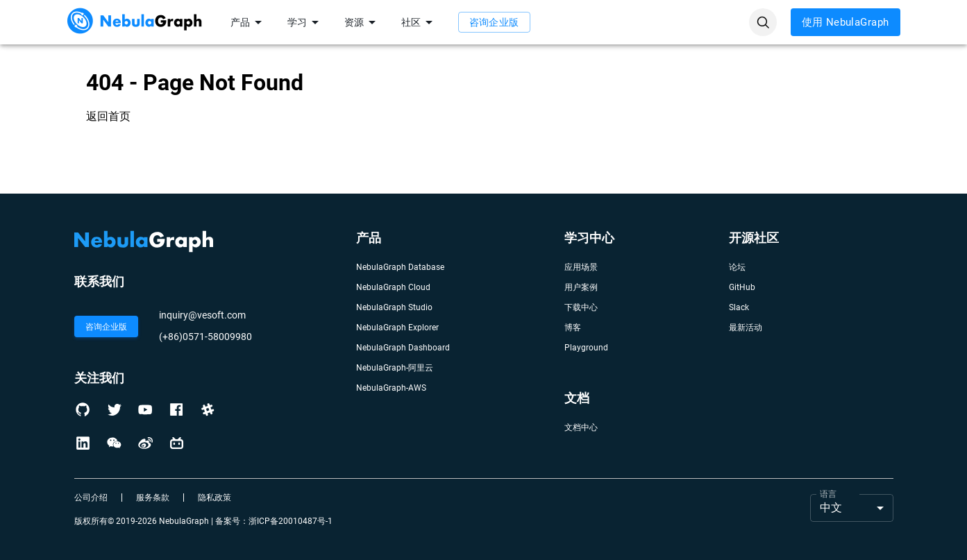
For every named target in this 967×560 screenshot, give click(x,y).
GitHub (742, 287)
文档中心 (581, 427)
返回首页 (108, 116)
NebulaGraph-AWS (391, 388)
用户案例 (581, 287)
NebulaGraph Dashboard (403, 348)
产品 (249, 22)
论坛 (737, 267)
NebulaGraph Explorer (397, 328)
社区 (419, 22)
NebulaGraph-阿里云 (395, 368)
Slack (739, 307)
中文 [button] (831, 508)
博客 (573, 328)
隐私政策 (215, 498)
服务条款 (153, 498)
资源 (362, 22)
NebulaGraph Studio (394, 307)
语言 (828, 493)
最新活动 (746, 328)
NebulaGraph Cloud (393, 287)
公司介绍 (91, 498)
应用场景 (581, 267)
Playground (586, 348)
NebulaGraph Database (400, 267)
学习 (305, 22)
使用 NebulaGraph (846, 22)
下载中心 (581, 307)
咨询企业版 (494, 22)
